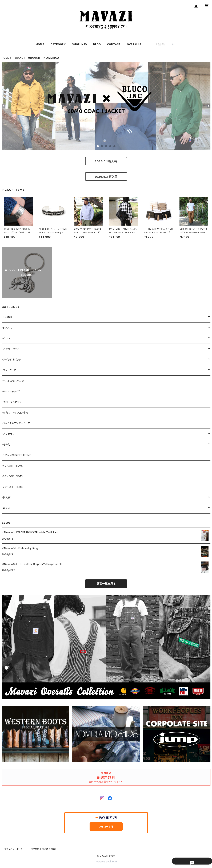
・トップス (7, 328)
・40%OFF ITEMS (12, 466)
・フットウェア (9, 370)
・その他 (6, 444)
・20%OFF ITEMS (12, 487)
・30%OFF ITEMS (12, 476)
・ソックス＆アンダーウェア (16, 423)
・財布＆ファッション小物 (15, 413)
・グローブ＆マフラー (13, 402)
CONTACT (114, 44)
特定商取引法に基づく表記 (44, 849)
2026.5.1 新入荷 (106, 161)
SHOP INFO (79, 44)
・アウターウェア (11, 349)
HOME (40, 44)
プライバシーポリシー (15, 849)
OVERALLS (134, 44)
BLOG (97, 44)
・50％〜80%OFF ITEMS (17, 455)
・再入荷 (6, 508)
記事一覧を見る (106, 584)
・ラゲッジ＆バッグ (12, 360)
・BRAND (19, 58)
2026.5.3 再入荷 (106, 177)
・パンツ (6, 338)
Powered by (106, 862)
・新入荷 (6, 498)
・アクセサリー (9, 434)
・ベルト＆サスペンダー (14, 381)
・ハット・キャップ (11, 391)
